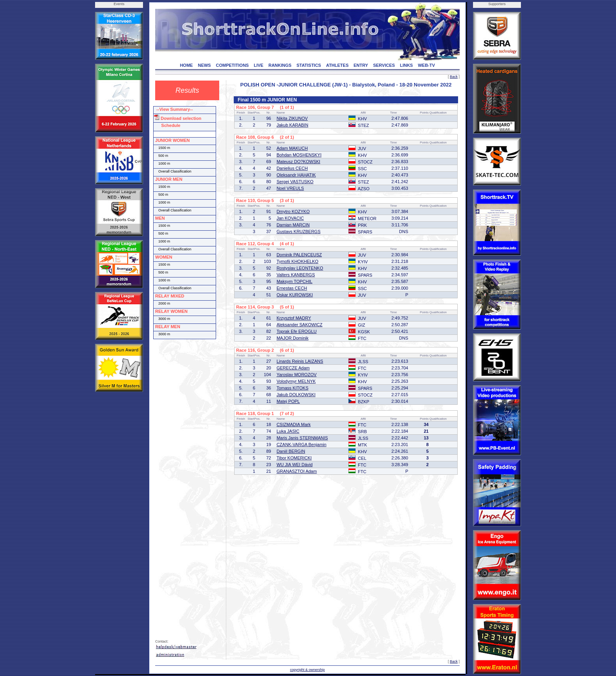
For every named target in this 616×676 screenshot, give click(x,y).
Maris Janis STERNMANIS (302, 438)
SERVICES (384, 65)
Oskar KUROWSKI (295, 295)
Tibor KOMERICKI (294, 458)
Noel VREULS (290, 188)
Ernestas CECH (292, 288)
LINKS (406, 65)
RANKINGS (280, 65)
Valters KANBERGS (296, 275)
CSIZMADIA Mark (294, 424)
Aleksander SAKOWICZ (300, 325)
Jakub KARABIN (292, 125)
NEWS (204, 65)
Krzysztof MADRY (294, 318)
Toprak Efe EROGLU (297, 331)
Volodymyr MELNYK (296, 381)
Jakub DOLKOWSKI (296, 395)
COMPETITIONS (232, 65)
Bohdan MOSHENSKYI (299, 155)
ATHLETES (337, 65)
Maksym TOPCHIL (294, 281)
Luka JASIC (288, 431)
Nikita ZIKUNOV (292, 118)
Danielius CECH (292, 168)
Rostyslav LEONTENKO (300, 268)
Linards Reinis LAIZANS (300, 361)
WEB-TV (426, 65)
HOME (186, 65)
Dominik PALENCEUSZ (299, 255)
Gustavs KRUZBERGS (299, 231)
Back (454, 77)
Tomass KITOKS (292, 388)
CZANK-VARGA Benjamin (302, 445)
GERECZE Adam (293, 368)
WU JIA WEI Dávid (295, 465)
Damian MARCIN (293, 225)
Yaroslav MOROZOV (297, 375)
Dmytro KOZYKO (293, 211)
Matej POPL (288, 401)
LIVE (258, 65)
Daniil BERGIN (291, 451)
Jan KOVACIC (290, 218)
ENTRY (361, 65)
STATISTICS (309, 65)
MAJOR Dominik (292, 338)
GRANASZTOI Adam (297, 471)
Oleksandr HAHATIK (296, 175)
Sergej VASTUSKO (295, 182)
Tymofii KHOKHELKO (297, 261)
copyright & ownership (307, 670)
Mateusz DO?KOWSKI (298, 162)
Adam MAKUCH (292, 148)
